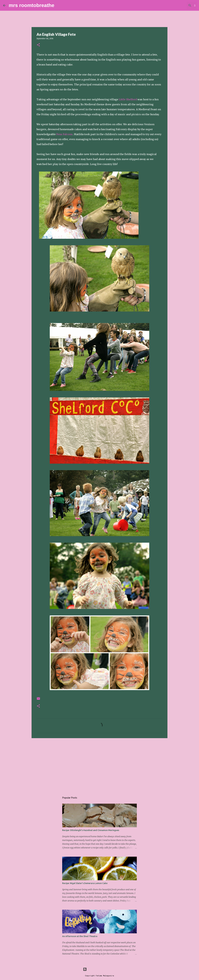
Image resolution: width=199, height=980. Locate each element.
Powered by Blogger (99, 969)
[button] (38, 45)
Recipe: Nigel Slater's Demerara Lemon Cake (85, 883)
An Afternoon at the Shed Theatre (80, 936)
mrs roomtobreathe (31, 5)
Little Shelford (128, 99)
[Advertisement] (99, 765)
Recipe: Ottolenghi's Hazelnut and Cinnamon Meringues (91, 830)
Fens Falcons (64, 134)
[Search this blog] (180, 5)
